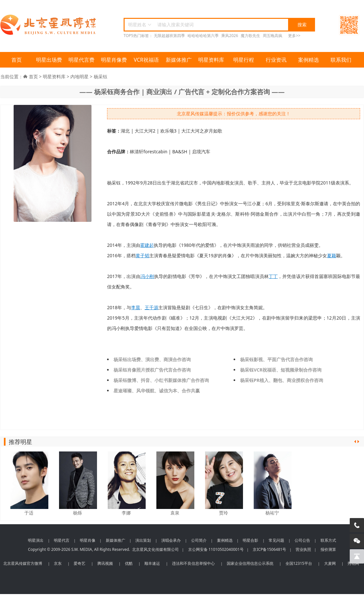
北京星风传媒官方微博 (23, 563)
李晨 (136, 307)
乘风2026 (230, 36)
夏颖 (332, 255)
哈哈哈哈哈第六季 (203, 36)
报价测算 (328, 549)
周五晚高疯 (273, 36)
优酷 (129, 563)
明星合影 (250, 540)
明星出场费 (49, 60)
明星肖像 (88, 540)
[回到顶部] (357, 556)
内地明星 (79, 76)
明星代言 (62, 540)
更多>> (294, 36)
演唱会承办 (171, 540)
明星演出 (36, 540)
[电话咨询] (357, 525)
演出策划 (143, 540)
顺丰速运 (152, 563)
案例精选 (309, 60)
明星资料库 (211, 60)
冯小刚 (147, 276)
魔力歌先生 (250, 36)
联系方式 (328, 540)
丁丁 (273, 276)
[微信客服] (357, 541)
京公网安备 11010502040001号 (216, 549)
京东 (58, 563)
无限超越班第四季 (169, 36)
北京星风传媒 (49, 25)
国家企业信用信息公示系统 (250, 563)
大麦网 (330, 563)
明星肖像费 (114, 60)
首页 (17, 60)
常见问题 (276, 540)
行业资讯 (276, 60)
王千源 (152, 307)
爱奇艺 (79, 563)
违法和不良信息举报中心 (193, 563)
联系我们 (341, 60)
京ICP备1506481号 (269, 549)
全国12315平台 (299, 563)
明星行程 (244, 60)
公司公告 (302, 540)
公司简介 (199, 540)
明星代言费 (81, 60)
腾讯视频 (105, 563)
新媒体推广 (179, 60)
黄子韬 (142, 255)
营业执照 (303, 549)
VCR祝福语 (146, 60)
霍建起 (147, 245)
